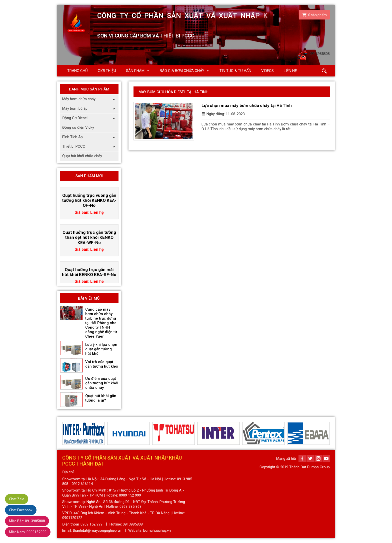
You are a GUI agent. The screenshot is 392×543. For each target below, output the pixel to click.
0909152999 (28, 532)
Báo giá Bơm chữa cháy (182, 71)
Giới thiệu (107, 71)
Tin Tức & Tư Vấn (235, 71)
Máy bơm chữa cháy (90, 99)
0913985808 (27, 521)
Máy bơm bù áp (90, 109)
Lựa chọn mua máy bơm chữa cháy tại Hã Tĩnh (247, 105)
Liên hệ (290, 71)
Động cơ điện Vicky (78, 127)
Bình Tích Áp (90, 137)
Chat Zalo (17, 499)
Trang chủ (77, 71)
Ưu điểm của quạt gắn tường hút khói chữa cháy (102, 383)
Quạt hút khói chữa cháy (82, 156)
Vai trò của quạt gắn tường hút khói (102, 364)
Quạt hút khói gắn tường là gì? (101, 398)
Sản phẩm (135, 71)
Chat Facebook (21, 510)
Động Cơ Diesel (90, 118)
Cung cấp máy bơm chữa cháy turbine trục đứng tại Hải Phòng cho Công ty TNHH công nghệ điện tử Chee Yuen (101, 323)
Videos (267, 71)
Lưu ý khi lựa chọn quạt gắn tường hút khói (101, 349)
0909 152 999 (91, 524)
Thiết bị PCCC (90, 147)
